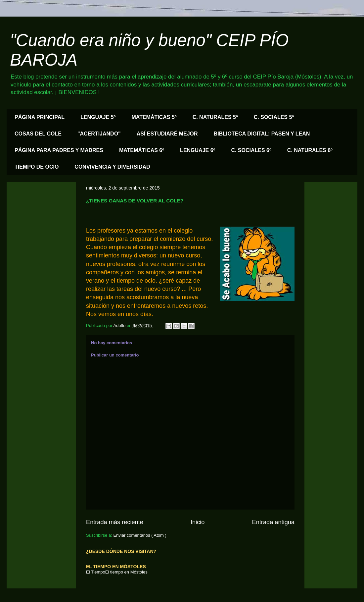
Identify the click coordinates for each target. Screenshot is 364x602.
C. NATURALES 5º (215, 117)
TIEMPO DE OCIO (37, 167)
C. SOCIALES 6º (251, 150)
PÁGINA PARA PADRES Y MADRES (59, 150)
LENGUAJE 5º (98, 117)
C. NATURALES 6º (310, 150)
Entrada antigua (273, 522)
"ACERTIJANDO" (99, 134)
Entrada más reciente (115, 522)
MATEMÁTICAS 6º (142, 150)
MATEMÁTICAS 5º (154, 117)
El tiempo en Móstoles (126, 572)
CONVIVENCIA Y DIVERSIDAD (112, 167)
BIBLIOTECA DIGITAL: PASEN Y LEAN (262, 134)
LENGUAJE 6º (198, 150)
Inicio (198, 522)
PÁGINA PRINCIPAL (40, 117)
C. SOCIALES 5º (274, 117)
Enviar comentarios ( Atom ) (140, 535)
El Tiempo (96, 572)
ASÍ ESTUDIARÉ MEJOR (167, 134)
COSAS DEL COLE (38, 134)
